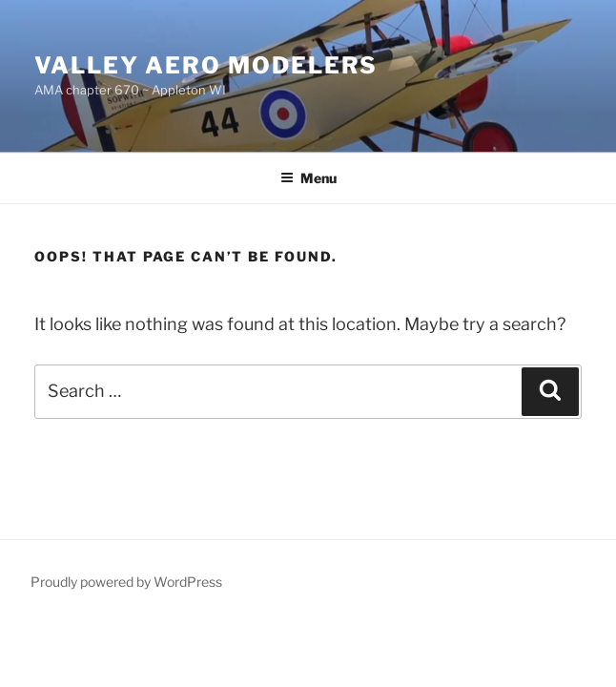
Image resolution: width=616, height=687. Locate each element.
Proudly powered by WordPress (126, 582)
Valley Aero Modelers (206, 65)
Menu (308, 178)
